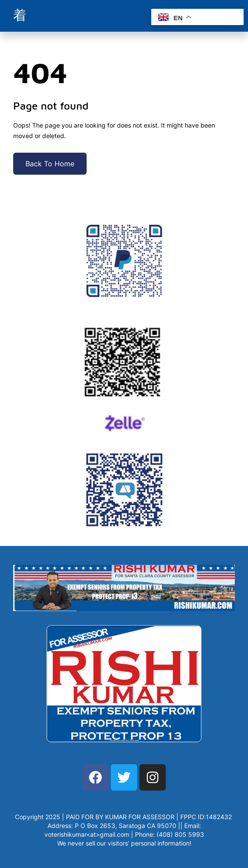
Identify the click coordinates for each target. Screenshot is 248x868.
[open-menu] (20, 16)
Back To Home (50, 164)
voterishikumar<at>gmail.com (87, 834)
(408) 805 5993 (180, 834)
